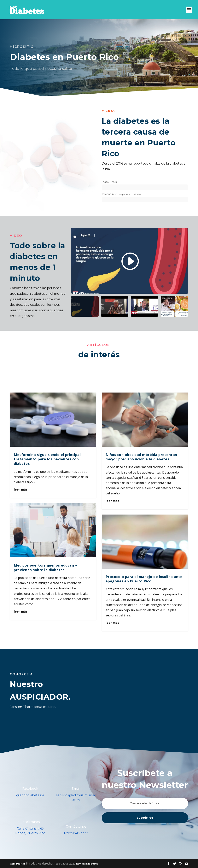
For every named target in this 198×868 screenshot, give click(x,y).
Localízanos (30, 822)
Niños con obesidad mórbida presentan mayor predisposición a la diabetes (141, 457)
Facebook (30, 789)
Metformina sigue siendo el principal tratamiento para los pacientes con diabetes (47, 459)
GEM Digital (17, 864)
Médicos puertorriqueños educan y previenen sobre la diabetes (45, 567)
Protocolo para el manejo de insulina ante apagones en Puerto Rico (144, 579)
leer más (21, 489)
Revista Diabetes (87, 864)
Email (76, 789)
